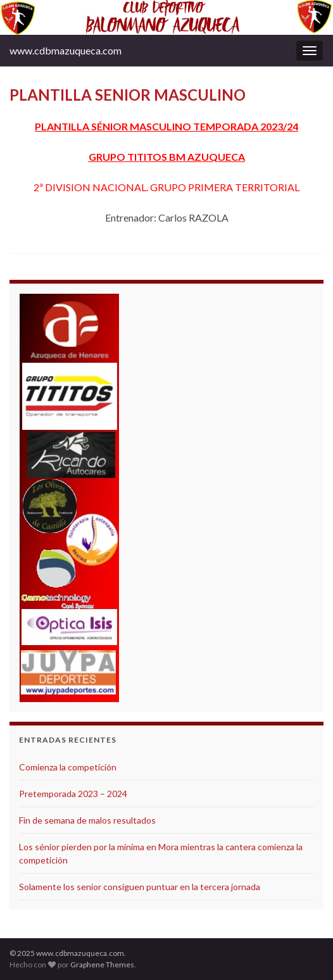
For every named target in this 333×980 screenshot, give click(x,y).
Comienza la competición (68, 767)
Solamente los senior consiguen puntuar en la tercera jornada (140, 887)
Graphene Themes (102, 964)
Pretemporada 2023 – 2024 (73, 794)
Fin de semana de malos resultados (87, 820)
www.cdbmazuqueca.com (66, 50)
